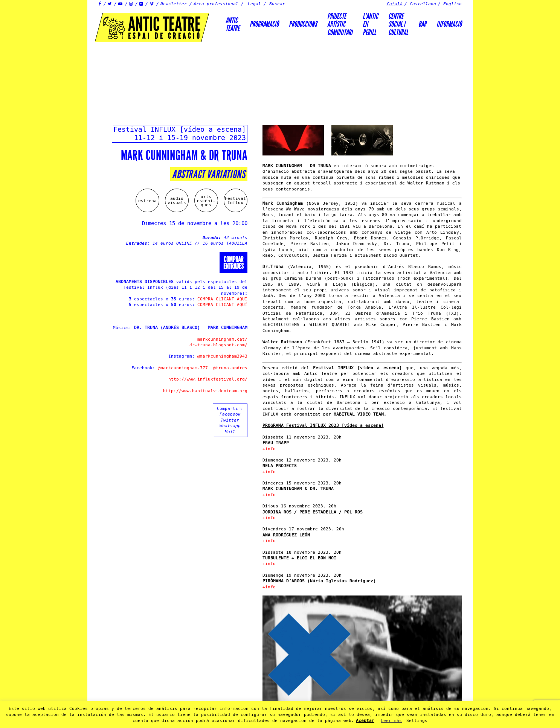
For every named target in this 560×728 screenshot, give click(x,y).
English (452, 4)
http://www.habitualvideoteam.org (205, 391)
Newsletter (174, 4)
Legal (254, 4)
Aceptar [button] (365, 721)
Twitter (230, 420)
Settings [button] (417, 721)
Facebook (230, 414)
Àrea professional (216, 4)
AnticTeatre (233, 24)
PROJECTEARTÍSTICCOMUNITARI (340, 24)
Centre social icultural (398, 24)
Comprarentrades (233, 263)
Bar (422, 24)
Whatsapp (230, 426)
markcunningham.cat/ (222, 339)
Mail (230, 432)
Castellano (423, 4)
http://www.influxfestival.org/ (208, 379)
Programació (264, 24)
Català (395, 4)
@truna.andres (230, 368)
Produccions (303, 24)
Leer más (391, 721)
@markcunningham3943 (222, 356)
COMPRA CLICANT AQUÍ (222, 299)
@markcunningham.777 (183, 368)
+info (269, 449)
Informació (449, 24)
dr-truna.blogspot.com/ (218, 345)
